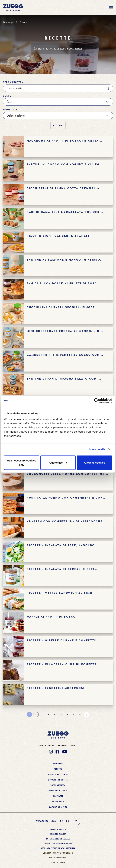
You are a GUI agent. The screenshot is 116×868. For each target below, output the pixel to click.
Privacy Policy (58, 829)
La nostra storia (58, 774)
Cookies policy (58, 834)
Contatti (58, 796)
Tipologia (10, 110)
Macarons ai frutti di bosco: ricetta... (65, 141)
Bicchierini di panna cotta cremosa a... (65, 188)
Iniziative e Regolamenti (58, 843)
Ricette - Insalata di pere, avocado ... (63, 545)
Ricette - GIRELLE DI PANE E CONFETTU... (64, 641)
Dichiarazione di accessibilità (58, 848)
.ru (67, 821)
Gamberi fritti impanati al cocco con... (65, 355)
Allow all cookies (94, 462)
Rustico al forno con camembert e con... (67, 498)
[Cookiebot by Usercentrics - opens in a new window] (97, 401)
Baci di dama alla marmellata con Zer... (65, 212)
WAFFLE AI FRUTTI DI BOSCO (51, 617)
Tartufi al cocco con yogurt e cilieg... (65, 165)
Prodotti (58, 764)
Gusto (7, 96)
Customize (58, 462)
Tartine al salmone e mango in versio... (65, 260)
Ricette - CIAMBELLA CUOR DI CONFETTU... (65, 664)
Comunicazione (58, 791)
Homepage (8, 22)
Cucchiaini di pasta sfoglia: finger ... (63, 307)
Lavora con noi (58, 807)
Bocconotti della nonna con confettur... (68, 474)
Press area (58, 801)
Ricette (58, 769)
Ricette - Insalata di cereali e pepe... (63, 569)
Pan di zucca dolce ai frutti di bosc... (64, 284)
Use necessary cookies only (22, 462)
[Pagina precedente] (30, 715)
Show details (97, 449)
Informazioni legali (58, 839)
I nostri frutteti (58, 780)
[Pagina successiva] (86, 715)
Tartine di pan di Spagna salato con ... (64, 379)
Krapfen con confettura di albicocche (65, 522)
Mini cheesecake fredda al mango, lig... (65, 331)
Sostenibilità (58, 785)
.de (61, 821)
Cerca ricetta (13, 82)
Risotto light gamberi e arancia (58, 236)
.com (54, 821)
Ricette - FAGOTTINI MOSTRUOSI (56, 688)
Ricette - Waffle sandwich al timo (60, 593)
